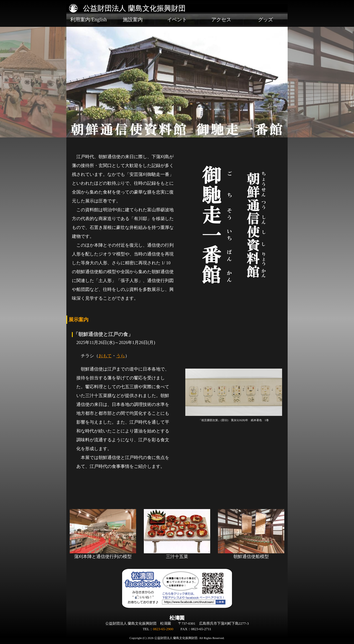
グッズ (265, 20)
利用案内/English (88, 20)
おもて (105, 356)
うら (121, 356)
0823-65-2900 (163, 629)
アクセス (221, 20)
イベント (177, 20)
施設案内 (133, 20)
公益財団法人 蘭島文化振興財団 (134, 8)
